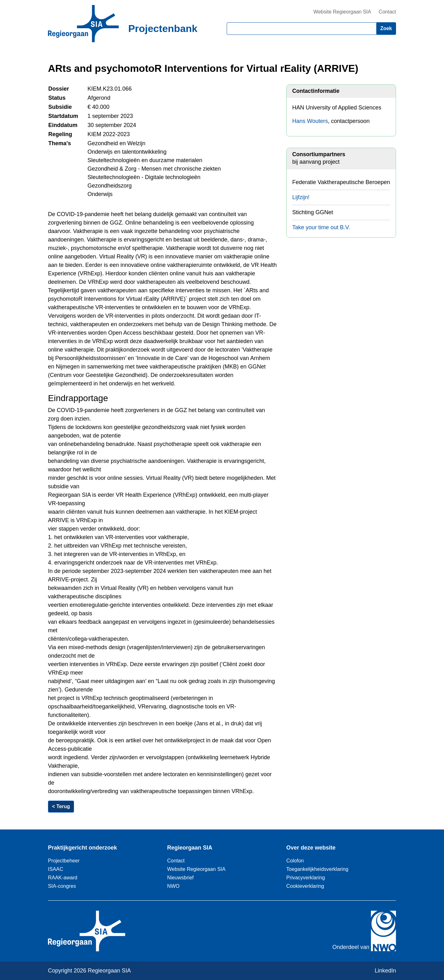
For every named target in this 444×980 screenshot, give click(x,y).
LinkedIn (385, 971)
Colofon (295, 861)
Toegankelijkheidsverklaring (317, 869)
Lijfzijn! (301, 197)
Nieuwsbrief (180, 877)
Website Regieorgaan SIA (342, 12)
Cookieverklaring (305, 886)
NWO (173, 886)
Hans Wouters (310, 121)
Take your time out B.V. (321, 227)
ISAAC (56, 869)
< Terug (61, 806)
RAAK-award (63, 877)
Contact (387, 12)
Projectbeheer (64, 861)
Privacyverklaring (306, 877)
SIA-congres (62, 886)
